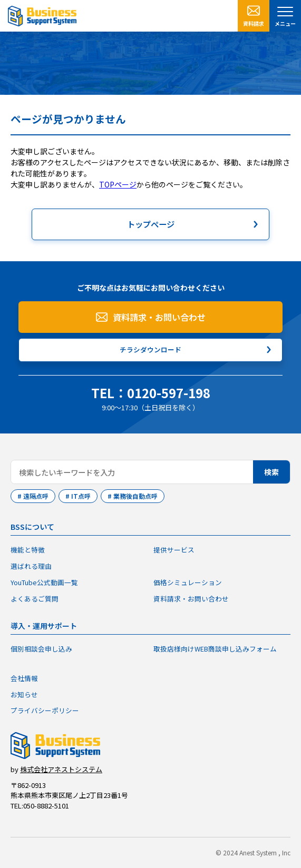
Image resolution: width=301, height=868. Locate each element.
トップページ (151, 224)
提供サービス (174, 550)
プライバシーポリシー (45, 710)
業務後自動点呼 (135, 496)
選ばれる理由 (31, 566)
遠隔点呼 (36, 496)
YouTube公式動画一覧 (44, 582)
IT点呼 (81, 496)
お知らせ (24, 694)
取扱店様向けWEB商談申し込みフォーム (215, 649)
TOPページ (118, 184)
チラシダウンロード (150, 349)
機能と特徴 (28, 550)
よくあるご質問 (35, 599)
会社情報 (24, 678)
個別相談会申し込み (41, 649)
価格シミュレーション (188, 582)
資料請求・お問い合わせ (159, 317)
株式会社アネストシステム (61, 769)
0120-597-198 (169, 393)
